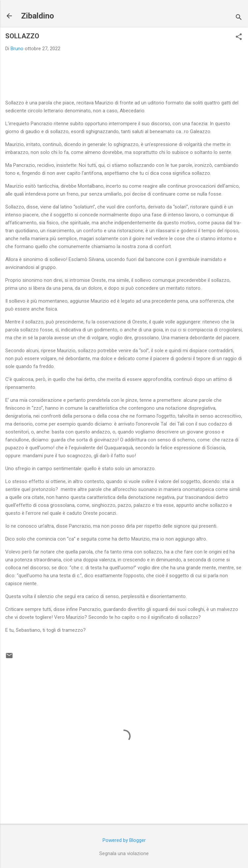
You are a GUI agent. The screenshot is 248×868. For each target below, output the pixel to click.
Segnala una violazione (124, 853)
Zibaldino (38, 16)
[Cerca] (239, 18)
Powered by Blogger (124, 840)
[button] (239, 37)
